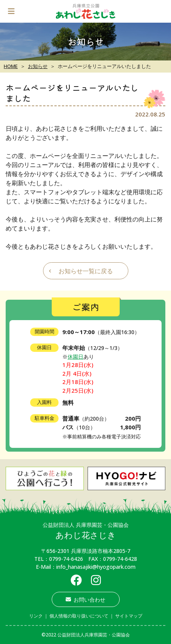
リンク (36, 616)
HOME (11, 66)
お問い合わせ (85, 600)
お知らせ (38, 66)
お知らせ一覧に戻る (86, 271)
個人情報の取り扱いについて (79, 616)
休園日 (75, 357)
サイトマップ (129, 616)
